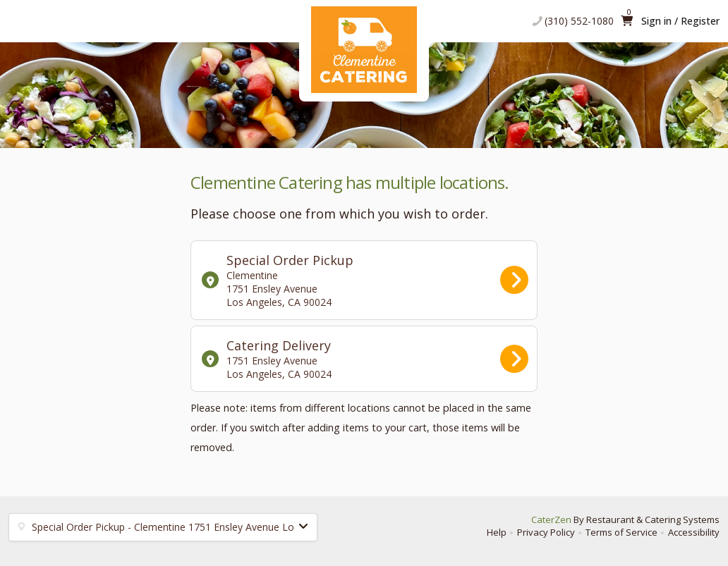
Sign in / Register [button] (680, 21)
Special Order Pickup (365, 280)
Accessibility (694, 532)
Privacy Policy (546, 532)
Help (497, 532)
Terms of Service (621, 532)
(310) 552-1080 (579, 21)
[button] (163, 527)
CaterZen (551, 519)
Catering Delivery (365, 359)
